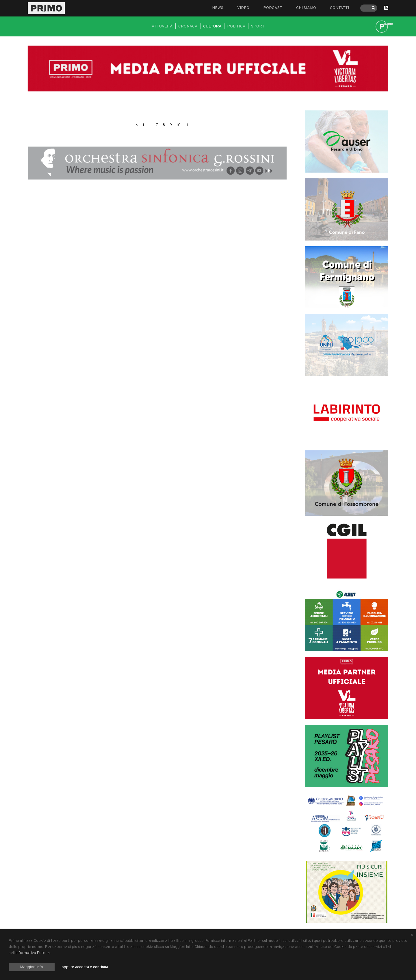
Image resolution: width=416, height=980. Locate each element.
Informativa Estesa (33, 953)
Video (243, 8)
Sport (258, 26)
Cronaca (188, 26)
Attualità (162, 26)
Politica (236, 26)
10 (179, 125)
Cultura (212, 26)
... (150, 125)
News (218, 8)
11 (187, 125)
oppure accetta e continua (85, 967)
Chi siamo (306, 8)
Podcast (273, 8)
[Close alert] (412, 935)
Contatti (339, 8)
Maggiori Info (32, 967)
